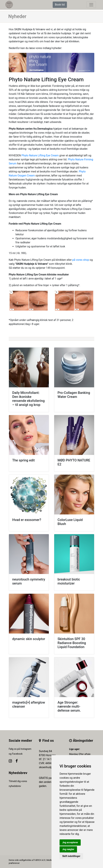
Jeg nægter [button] (68, 849)
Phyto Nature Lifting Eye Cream (40, 155)
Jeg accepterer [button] (70, 842)
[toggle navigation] (91, 5)
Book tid (60, 5)
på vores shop (81, 260)
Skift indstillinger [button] (71, 856)
